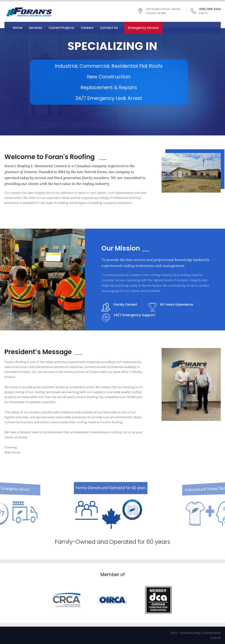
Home (18, 28)
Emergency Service (143, 28)
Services (35, 28)
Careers (87, 28)
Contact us (109, 28)
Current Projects (61, 28)
